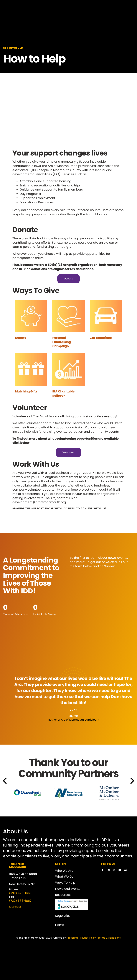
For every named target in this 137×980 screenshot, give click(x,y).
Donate (68, 279)
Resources (63, 895)
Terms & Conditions (109, 938)
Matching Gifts (26, 391)
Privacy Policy (88, 938)
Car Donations (101, 338)
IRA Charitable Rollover (64, 394)
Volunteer (69, 452)
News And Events (68, 889)
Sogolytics (63, 916)
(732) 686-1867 (20, 901)
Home (60, 925)
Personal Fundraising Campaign (62, 342)
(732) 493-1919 (20, 893)
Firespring (72, 938)
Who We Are (64, 871)
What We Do (64, 877)
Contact (15, 907)
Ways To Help (65, 883)
